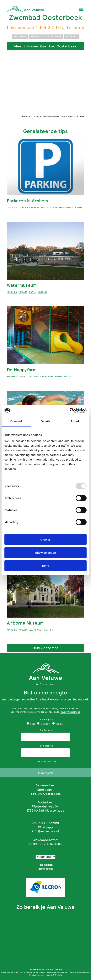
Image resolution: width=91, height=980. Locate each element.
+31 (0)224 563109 (46, 823)
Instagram (46, 869)
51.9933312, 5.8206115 (45, 844)
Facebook (46, 865)
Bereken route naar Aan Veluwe (45, 969)
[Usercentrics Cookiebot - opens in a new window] (70, 410)
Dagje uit (12, 208)
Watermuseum (22, 285)
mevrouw (44, 724)
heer (31, 724)
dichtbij (72, 36)
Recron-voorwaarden (79, 972)
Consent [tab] (16, 421)
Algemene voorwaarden (58, 972)
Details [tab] (45, 421)
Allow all (46, 539)
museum (23, 292)
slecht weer (53, 36)
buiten (78, 208)
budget (45, 208)
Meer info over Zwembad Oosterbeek (45, 46)
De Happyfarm (22, 370)
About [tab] (75, 421)
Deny (46, 566)
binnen (35, 36)
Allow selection (45, 553)
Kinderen (20, 36)
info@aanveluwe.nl (45, 831)
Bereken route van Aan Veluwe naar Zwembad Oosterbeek (53, 116)
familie (57, 724)
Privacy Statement (70, 712)
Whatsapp (45, 827)
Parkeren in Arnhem (27, 201)
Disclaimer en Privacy (36, 972)
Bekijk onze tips (46, 648)
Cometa (59, 975)
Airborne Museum (25, 623)
